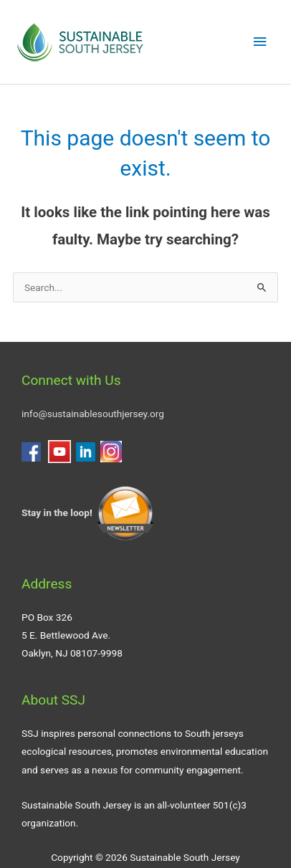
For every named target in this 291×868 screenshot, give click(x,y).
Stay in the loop (56, 512)
